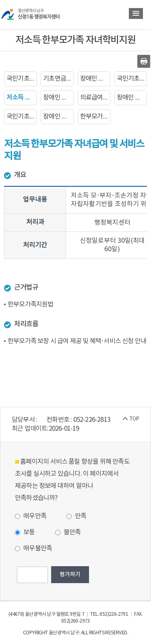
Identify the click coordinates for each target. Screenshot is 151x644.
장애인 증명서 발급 (58, 98)
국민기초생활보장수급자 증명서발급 (132, 79)
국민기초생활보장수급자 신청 (22, 79)
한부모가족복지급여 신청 (95, 117)
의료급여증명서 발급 (95, 98)
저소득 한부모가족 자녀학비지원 (22, 98)
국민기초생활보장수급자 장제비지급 (22, 117)
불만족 (68, 532)
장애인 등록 (95, 79)
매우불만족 (33, 548)
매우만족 (31, 516)
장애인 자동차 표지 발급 (132, 98)
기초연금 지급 (58, 79)
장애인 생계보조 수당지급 (58, 117)
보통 (25, 532)
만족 (77, 516)
